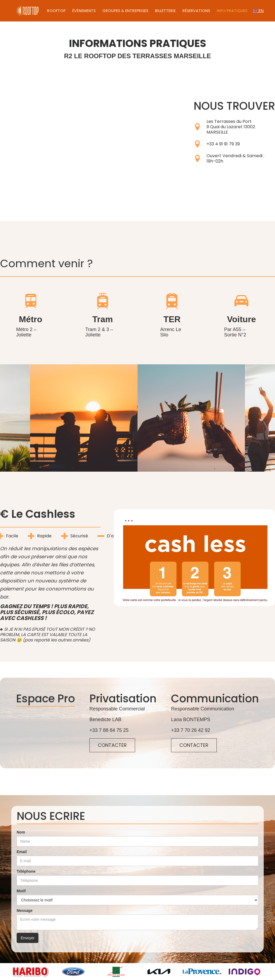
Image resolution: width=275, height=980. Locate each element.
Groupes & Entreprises (125, 11)
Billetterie (165, 11)
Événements (84, 11)
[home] (27, 11)
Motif (21, 891)
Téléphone (26, 871)
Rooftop (56, 11)
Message (25, 911)
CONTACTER (112, 745)
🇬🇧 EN (258, 11)
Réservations (196, 11)
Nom (21, 832)
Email (22, 852)
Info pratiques (232, 11)
